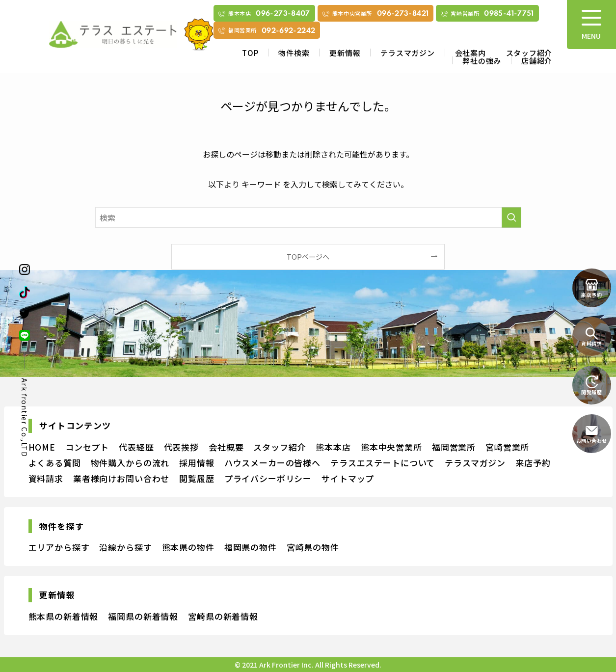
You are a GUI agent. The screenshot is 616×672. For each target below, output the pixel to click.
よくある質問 (55, 463)
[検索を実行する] (511, 217)
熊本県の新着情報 (64, 616)
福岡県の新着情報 (143, 616)
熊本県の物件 (188, 547)
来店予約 (533, 463)
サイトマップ (348, 478)
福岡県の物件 (251, 547)
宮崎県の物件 (313, 547)
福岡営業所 (454, 447)
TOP (250, 53)
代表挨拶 (181, 447)
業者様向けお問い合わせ (121, 478)
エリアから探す (59, 547)
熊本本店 (333, 447)
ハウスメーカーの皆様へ (272, 463)
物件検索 (294, 53)
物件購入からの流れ (130, 463)
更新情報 (345, 53)
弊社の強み (482, 61)
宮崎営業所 (507, 447)
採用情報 (197, 463)
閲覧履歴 (197, 478)
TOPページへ (308, 256)
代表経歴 (136, 447)
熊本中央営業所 (391, 447)
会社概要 (226, 447)
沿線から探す (125, 547)
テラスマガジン (407, 53)
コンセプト (87, 447)
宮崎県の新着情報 (223, 616)
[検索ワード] (308, 217)
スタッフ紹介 (529, 53)
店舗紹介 (537, 61)
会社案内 (470, 53)
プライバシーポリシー (268, 478)
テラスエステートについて (383, 463)
